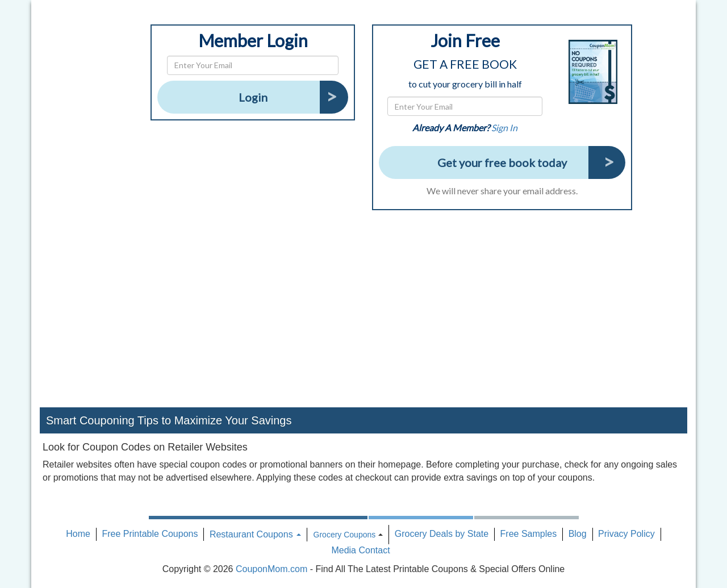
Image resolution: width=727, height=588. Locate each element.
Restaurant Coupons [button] (255, 534)
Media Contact (360, 550)
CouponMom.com (271, 569)
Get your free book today (502, 162)
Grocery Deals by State (442, 534)
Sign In (504, 128)
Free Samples (529, 534)
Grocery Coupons (345, 535)
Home (78, 534)
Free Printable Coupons (150, 534)
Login (253, 97)
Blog (578, 534)
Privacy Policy (626, 534)
